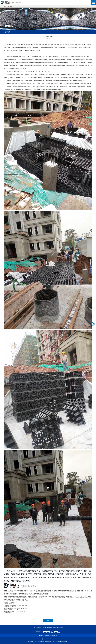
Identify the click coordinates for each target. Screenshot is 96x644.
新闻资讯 (10, 6)
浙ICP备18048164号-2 (48, 639)
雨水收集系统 (48, 636)
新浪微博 (54, 636)
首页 (5, 6)
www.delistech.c (21, 612)
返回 (48, 621)
